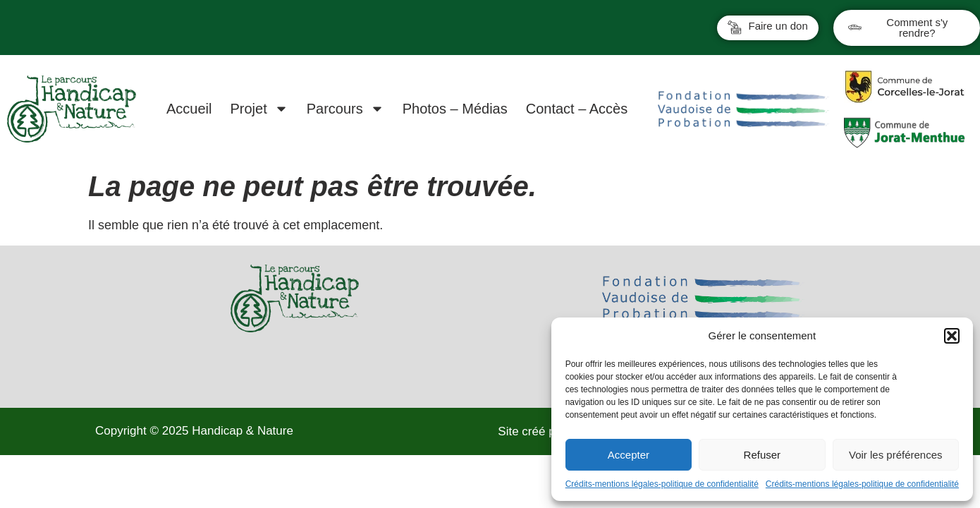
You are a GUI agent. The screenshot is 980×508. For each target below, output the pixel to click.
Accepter (629, 455)
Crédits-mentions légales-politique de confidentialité (662, 484)
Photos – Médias (455, 109)
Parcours (345, 109)
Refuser (762, 455)
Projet (259, 109)
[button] (952, 336)
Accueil (189, 109)
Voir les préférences (896, 455)
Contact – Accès (577, 109)
